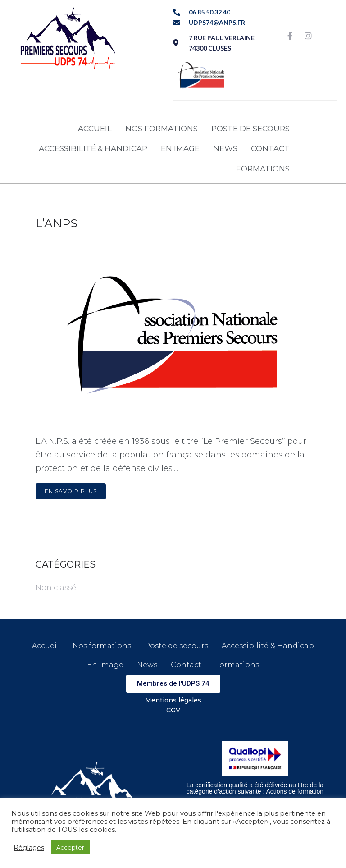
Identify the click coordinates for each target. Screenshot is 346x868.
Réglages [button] (29, 848)
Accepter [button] (70, 847)
